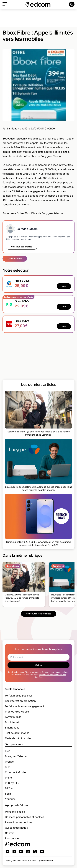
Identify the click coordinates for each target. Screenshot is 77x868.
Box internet (12, 722)
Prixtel (9, 778)
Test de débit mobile (17, 733)
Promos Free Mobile (17, 712)
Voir (64, 286)
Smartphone (12, 728)
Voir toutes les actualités (39, 614)
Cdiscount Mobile (15, 772)
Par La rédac (10, 129)
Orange (9, 762)
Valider (39, 665)
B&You (9, 788)
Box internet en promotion (20, 701)
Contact (10, 833)
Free (8, 751)
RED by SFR (12, 783)
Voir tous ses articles (22, 247)
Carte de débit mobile (18, 738)
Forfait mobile (13, 717)
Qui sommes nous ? (17, 828)
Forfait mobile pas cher (19, 696)
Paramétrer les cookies (19, 822)
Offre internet (15, 259)
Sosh (8, 794)
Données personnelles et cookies (24, 817)
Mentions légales (15, 812)
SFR (7, 767)
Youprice (10, 799)
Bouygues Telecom (16, 756)
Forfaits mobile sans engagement (24, 706)
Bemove (49, 860)
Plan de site (12, 838)
